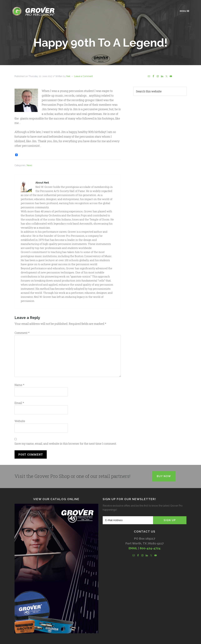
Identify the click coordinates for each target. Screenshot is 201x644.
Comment (22, 333)
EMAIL (133, 548)
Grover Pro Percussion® (39, 11)
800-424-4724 (150, 548)
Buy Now (164, 476)
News (29, 165)
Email (19, 403)
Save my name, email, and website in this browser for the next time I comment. (66, 444)
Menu (185, 11)
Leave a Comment (83, 76)
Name (19, 385)
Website (20, 421)
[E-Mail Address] (128, 520)
